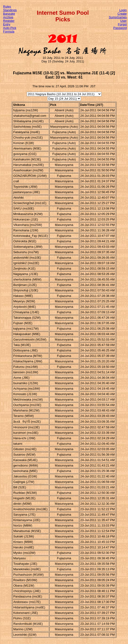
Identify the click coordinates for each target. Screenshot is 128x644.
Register (9, 21)
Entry (7, 24)
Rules (7, 7)
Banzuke (9, 14)
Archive (8, 17)
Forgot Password (120, 26)
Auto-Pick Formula (10, 30)
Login (123, 10)
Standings (10, 10)
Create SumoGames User (118, 17)
